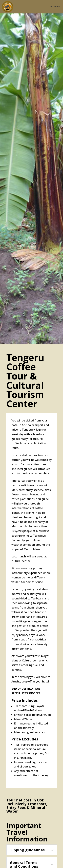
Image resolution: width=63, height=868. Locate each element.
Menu (55, 7)
